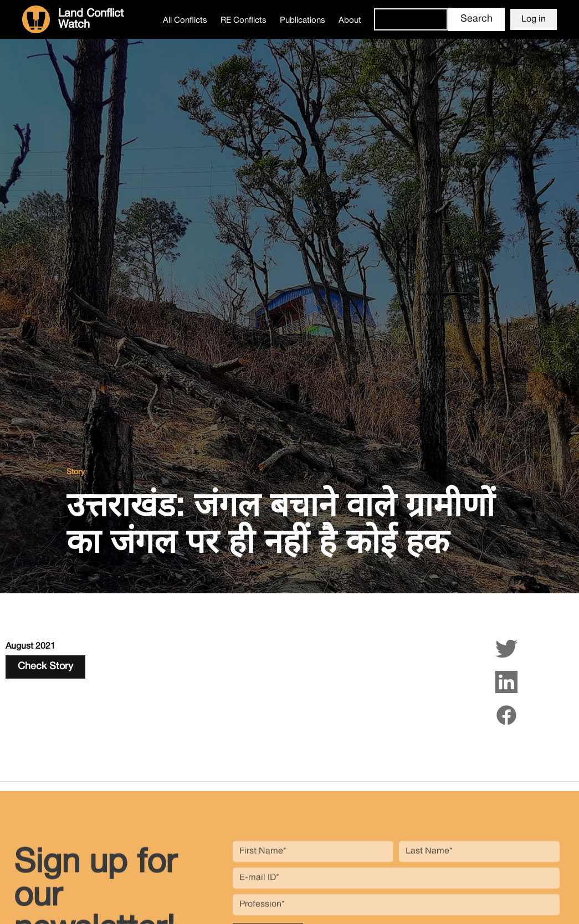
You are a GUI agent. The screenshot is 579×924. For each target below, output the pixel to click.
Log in (534, 19)
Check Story (45, 667)
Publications (303, 20)
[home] (89, 19)
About (350, 20)
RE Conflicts (244, 20)
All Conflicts (185, 20)
